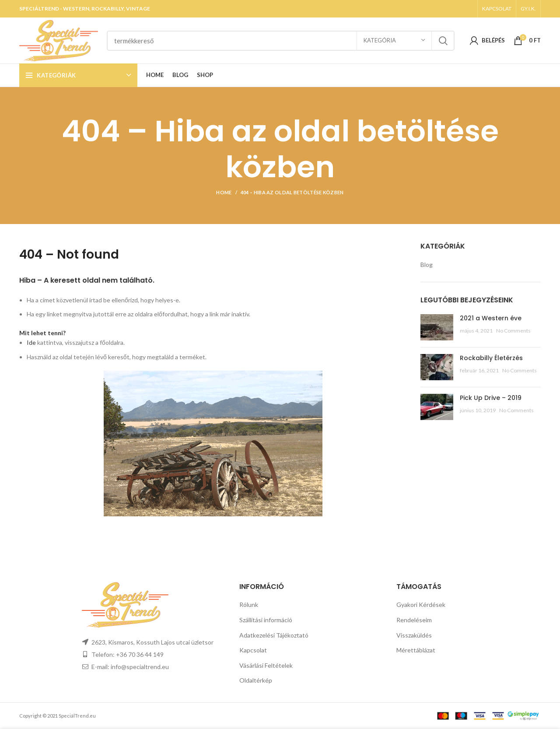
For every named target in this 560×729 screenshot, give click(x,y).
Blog (427, 265)
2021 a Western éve (491, 318)
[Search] (281, 41)
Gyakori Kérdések (421, 605)
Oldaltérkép (256, 680)
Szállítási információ (266, 620)
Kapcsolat (253, 650)
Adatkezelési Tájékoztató (274, 635)
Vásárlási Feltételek (266, 665)
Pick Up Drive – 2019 (491, 398)
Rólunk (249, 605)
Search (443, 41)
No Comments (513, 331)
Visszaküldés (414, 635)
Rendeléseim (414, 620)
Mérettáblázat (416, 650)
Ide (31, 342)
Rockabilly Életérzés (491, 358)
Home (224, 192)
